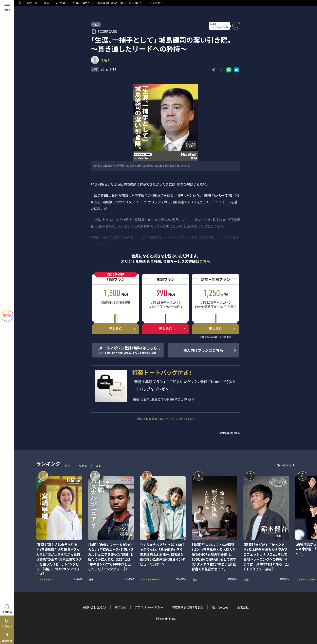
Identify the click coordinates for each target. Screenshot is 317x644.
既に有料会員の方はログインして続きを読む (166, 419)
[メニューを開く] (7, 7)
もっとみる (284, 465)
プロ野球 (60, 3)
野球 (46, 3)
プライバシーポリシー (149, 607)
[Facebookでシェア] (221, 70)
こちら (205, 261)
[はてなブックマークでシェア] (237, 70)
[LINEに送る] (229, 70)
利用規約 (120, 607)
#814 (96, 24)
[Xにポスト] (213, 70)
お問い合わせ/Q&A (94, 607)
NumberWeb (220, 607)
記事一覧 (32, 3)
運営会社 (243, 607)
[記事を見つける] (7, 608)
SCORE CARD (107, 31)
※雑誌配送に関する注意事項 (216, 337)
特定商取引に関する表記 (188, 607)
